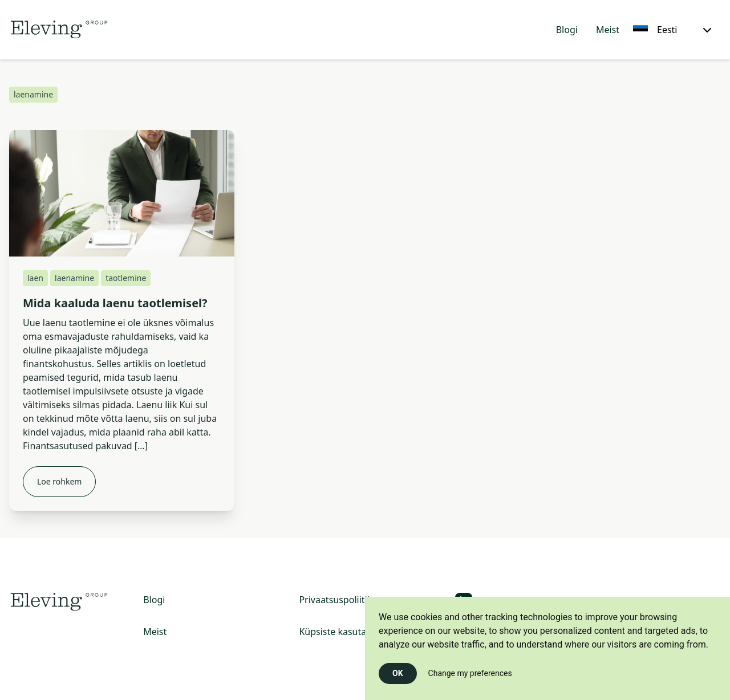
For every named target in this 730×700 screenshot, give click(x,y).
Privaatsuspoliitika (338, 600)
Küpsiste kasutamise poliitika (361, 632)
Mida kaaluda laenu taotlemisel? (115, 303)
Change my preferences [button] (470, 673)
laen (35, 278)
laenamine (74, 278)
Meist (608, 30)
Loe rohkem (59, 481)
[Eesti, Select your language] (672, 30)
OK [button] (398, 673)
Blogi (567, 30)
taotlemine (126, 278)
